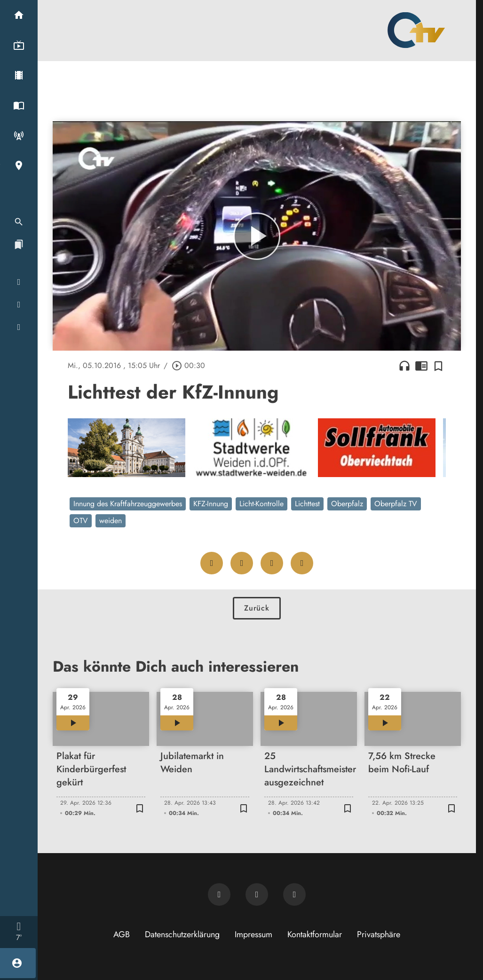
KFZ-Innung (211, 504)
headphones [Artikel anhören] (404, 366)
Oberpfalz (347, 504)
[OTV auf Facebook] (257, 894)
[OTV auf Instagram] (294, 894)
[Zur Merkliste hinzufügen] (438, 366)
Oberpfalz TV (396, 504)
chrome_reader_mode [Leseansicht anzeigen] (421, 366)
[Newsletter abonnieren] (219, 894)
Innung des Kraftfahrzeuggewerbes (128, 504)
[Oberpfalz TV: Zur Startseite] (416, 30)
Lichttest (307, 504)
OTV (81, 521)
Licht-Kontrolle (261, 504)
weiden (111, 521)
